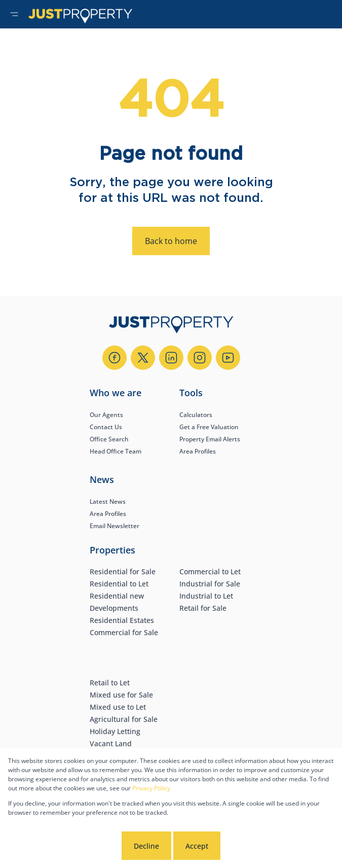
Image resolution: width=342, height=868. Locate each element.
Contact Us (106, 427)
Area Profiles (198, 451)
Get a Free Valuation (209, 427)
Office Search (109, 439)
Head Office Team (116, 451)
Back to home (171, 241)
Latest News (108, 501)
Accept (197, 846)
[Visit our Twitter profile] (143, 358)
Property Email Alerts (210, 439)
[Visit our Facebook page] (115, 358)
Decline (146, 846)
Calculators (196, 415)
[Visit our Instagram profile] (200, 358)
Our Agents (106, 415)
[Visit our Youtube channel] (228, 358)
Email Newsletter (115, 526)
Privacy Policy (151, 788)
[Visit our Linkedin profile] (171, 358)
